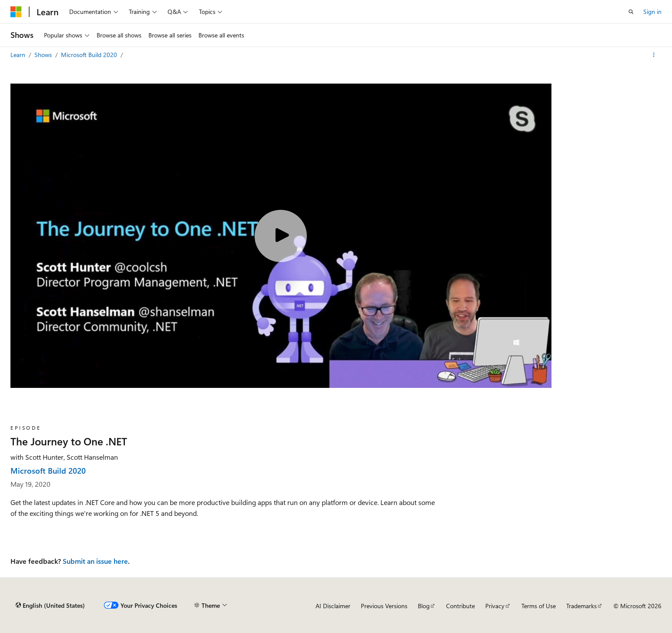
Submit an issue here (95, 561)
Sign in (652, 12)
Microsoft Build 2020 (90, 55)
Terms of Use (539, 606)
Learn (19, 55)
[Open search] (631, 12)
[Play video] (281, 236)
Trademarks (581, 606)
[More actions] (654, 55)
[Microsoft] (16, 12)
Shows (44, 55)
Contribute (460, 606)
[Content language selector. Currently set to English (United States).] (50, 606)
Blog (424, 606)
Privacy (495, 606)
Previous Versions (384, 606)
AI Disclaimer (333, 606)
